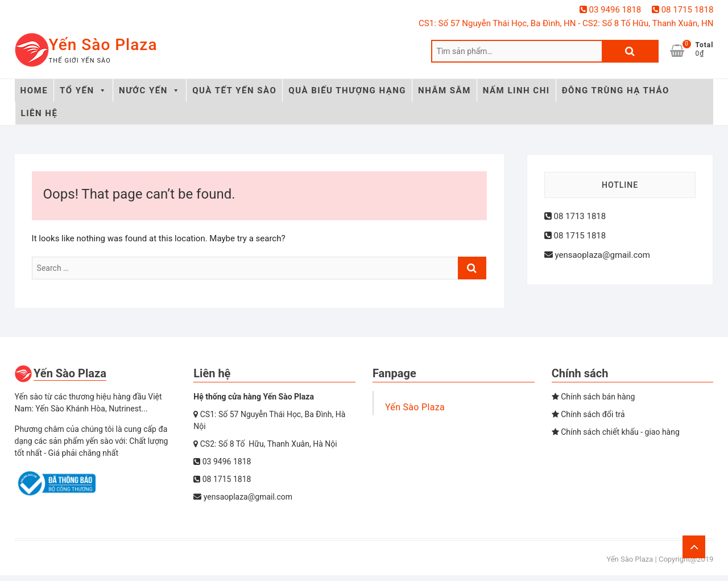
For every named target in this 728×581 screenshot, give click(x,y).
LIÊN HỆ (40, 113)
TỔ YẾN (83, 90)
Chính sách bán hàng (593, 397)
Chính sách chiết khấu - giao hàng (616, 432)
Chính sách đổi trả (588, 414)
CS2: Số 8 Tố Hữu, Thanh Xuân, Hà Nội (265, 444)
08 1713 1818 (575, 216)
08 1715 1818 (682, 10)
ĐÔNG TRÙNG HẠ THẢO (616, 90)
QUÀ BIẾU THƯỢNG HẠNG (347, 90)
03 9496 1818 (610, 10)
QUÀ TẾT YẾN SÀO (234, 90)
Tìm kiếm (630, 51)
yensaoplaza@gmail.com (597, 255)
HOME (34, 90)
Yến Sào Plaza (103, 45)
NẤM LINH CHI (516, 90)
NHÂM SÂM (444, 90)
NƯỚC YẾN (150, 90)
